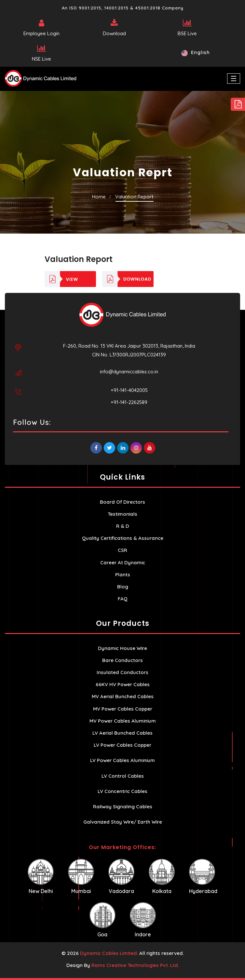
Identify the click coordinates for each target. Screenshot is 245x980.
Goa (102, 920)
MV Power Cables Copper (123, 709)
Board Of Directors (122, 502)
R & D (123, 526)
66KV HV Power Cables (123, 684)
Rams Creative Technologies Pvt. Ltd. (135, 965)
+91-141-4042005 (129, 390)
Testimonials (122, 514)
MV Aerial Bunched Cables (123, 696)
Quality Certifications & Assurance (123, 538)
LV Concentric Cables (122, 791)
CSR (122, 550)
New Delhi (41, 877)
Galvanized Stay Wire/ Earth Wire (123, 822)
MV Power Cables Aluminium (123, 721)
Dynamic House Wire (122, 648)
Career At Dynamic (123, 562)
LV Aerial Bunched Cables (122, 733)
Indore (143, 920)
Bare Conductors (122, 660)
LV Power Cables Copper (122, 745)
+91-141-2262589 (129, 402)
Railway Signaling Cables (123, 807)
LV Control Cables (123, 776)
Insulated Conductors (122, 672)
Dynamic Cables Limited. (109, 953)
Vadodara (121, 877)
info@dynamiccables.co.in (129, 372)
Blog (123, 587)
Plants (123, 575)
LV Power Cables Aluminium (122, 760)
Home (99, 197)
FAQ (123, 599)
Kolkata (162, 877)
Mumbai (81, 877)
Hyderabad (203, 877)
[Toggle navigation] (234, 79)
